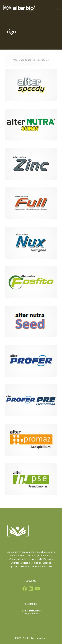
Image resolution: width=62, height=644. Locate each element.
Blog (25, 614)
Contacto (35, 614)
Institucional (35, 611)
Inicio (24, 611)
